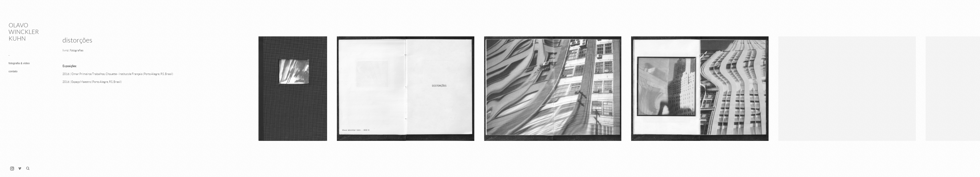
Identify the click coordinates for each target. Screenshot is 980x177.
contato (13, 71)
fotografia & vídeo (19, 63)
